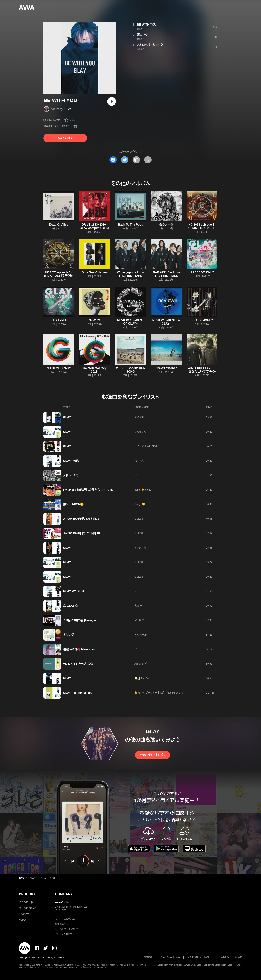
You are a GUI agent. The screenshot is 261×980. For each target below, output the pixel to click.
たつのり (139, 461)
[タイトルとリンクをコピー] (136, 160)
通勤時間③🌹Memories (79, 649)
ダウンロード (26, 902)
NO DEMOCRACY (59, 368)
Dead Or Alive (59, 225)
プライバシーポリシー (170, 958)
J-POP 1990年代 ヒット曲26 (81, 519)
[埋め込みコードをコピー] (148, 160)
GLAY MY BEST (74, 591)
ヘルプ (23, 920)
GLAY (68, 109)
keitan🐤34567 (143, 490)
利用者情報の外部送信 (198, 958)
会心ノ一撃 (166, 225)
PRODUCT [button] (27, 894)
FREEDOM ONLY (202, 272)
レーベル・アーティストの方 (68, 929)
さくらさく (140, 432)
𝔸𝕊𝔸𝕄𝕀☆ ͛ (141, 664)
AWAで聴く (65, 138)
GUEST (139, 519)
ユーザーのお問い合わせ (67, 919)
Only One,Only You (95, 272)
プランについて (28, 908)
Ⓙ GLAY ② (71, 606)
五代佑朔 (140, 417)
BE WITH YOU (147, 25)
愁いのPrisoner (166, 368)
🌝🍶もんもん (142, 678)
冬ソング (69, 635)
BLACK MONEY (202, 320)
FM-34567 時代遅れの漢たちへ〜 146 (88, 490)
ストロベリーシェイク (150, 45)
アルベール (141, 635)
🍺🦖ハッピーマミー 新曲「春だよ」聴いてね (159, 693)
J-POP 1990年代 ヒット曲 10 (81, 533)
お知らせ (24, 914)
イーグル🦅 (141, 548)
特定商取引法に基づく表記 (229, 958)
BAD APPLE (59, 320)
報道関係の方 (62, 924)
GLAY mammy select (77, 693)
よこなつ (139, 620)
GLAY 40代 (71, 461)
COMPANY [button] (64, 894)
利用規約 (148, 958)
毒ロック (142, 35)
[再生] (112, 101)
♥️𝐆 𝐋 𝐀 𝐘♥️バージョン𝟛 (78, 664)
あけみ (138, 606)
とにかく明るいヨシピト (147, 446)
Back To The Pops (130, 225)
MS (136, 591)
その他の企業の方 (64, 934)
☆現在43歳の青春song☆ (80, 620)
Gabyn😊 (140, 504)
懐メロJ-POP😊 (73, 504)
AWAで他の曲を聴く (153, 755)
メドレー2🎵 (71, 475)
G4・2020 (95, 320)
